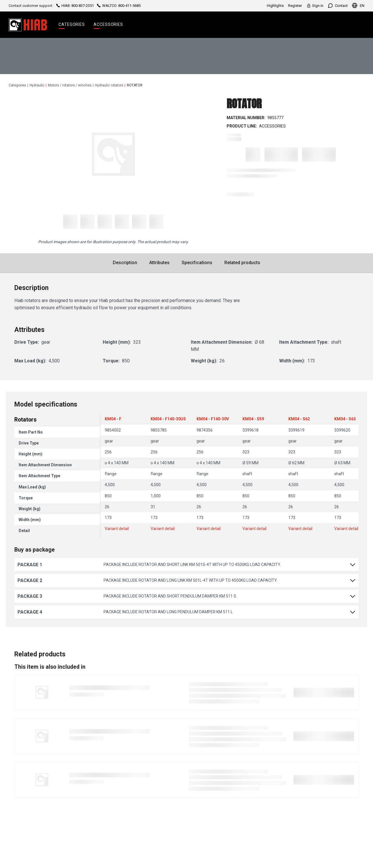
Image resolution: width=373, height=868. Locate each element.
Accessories (108, 24)
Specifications (197, 263)
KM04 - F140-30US (168, 419)
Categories (72, 24)
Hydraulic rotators (109, 85)
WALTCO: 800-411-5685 (118, 6)
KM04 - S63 (345, 419)
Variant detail (117, 529)
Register (295, 6)
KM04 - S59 (253, 419)
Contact (338, 6)
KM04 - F (113, 419)
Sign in (315, 6)
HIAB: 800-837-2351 (75, 6)
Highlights (275, 6)
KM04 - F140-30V (213, 419)
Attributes (159, 263)
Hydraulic (37, 85)
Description (125, 263)
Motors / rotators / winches (70, 85)
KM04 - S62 (299, 419)
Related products (242, 263)
